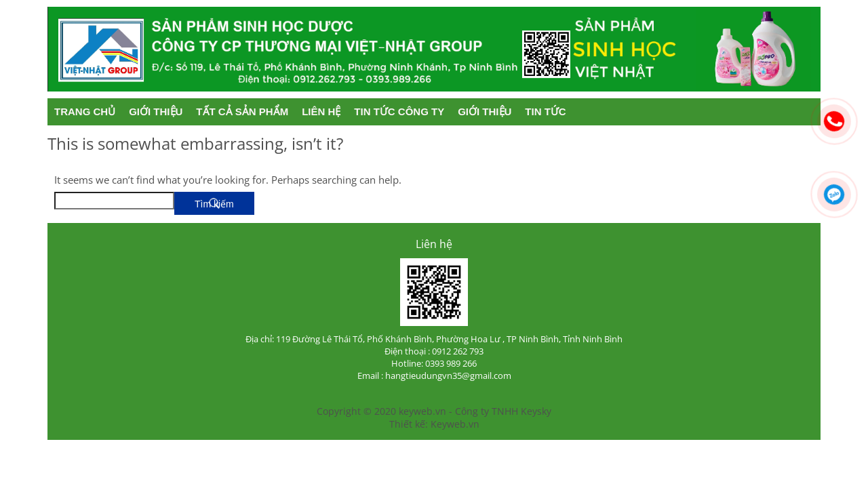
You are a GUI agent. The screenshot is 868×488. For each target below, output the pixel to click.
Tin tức (545, 111)
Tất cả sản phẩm (242, 111)
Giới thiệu (156, 111)
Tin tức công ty (399, 111)
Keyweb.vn (455, 424)
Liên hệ (321, 111)
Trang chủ (85, 111)
